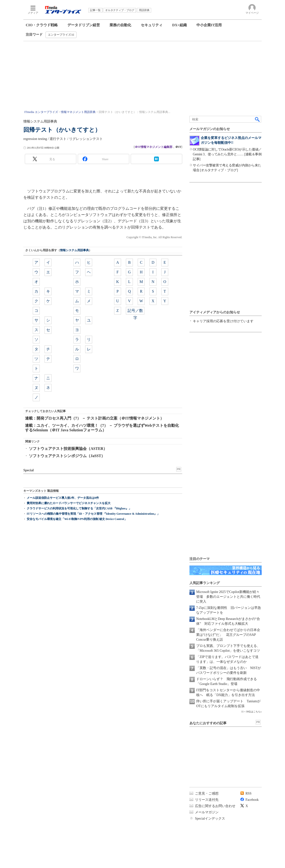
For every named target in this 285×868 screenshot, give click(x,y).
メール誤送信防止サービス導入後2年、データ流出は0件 (63, 498)
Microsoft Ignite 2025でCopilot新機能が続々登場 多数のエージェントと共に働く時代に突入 (228, 597)
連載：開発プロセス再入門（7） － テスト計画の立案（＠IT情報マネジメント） (94, 418)
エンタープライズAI (61, 35)
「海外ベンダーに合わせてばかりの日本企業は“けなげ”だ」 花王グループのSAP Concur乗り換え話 (228, 635)
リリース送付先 (207, 800)
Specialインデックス (210, 819)
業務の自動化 (120, 25)
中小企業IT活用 (209, 25)
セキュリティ (152, 25)
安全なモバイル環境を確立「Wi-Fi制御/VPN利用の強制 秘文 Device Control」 (77, 519)
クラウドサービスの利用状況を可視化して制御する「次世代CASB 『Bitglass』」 (79, 508)
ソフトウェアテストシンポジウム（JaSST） (67, 456)
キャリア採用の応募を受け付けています (223, 321)
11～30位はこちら (251, 712)
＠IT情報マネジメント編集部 (154, 147)
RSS (249, 793)
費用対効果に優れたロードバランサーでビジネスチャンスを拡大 (69, 503)
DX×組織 (179, 25)
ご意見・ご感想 (207, 793)
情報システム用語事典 (74, 250)
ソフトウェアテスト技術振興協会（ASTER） (68, 449)
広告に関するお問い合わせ (215, 806)
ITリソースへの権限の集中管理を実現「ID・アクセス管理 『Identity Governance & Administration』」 (93, 514)
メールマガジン (207, 812)
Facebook (252, 800)
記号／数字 (135, 312)
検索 (258, 119)
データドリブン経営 (84, 25)
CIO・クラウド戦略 (42, 25)
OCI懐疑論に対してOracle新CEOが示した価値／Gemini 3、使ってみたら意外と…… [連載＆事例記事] (227, 154)
